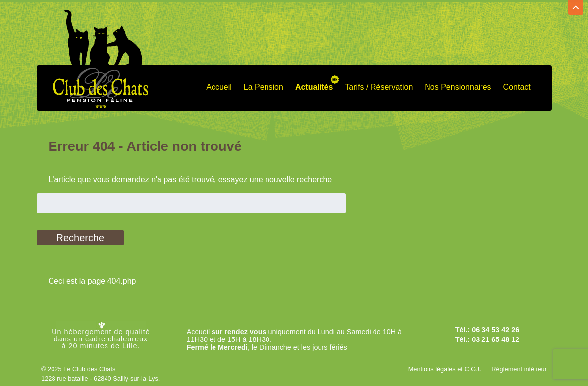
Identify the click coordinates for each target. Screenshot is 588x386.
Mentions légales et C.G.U (445, 367)
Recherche (80, 236)
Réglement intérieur (519, 367)
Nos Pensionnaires (458, 85)
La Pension (264, 85)
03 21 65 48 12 (495, 338)
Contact (517, 85)
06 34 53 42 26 (495, 328)
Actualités (314, 85)
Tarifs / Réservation (379, 85)
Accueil (219, 85)
